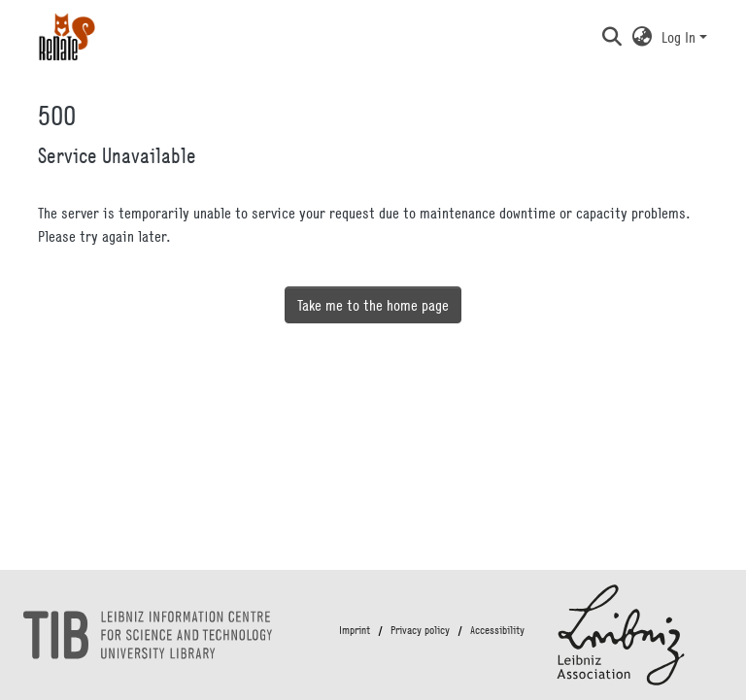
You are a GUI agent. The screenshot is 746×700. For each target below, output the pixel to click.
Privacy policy (420, 630)
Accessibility (497, 630)
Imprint (355, 630)
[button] (611, 37)
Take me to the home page (373, 305)
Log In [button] (680, 37)
